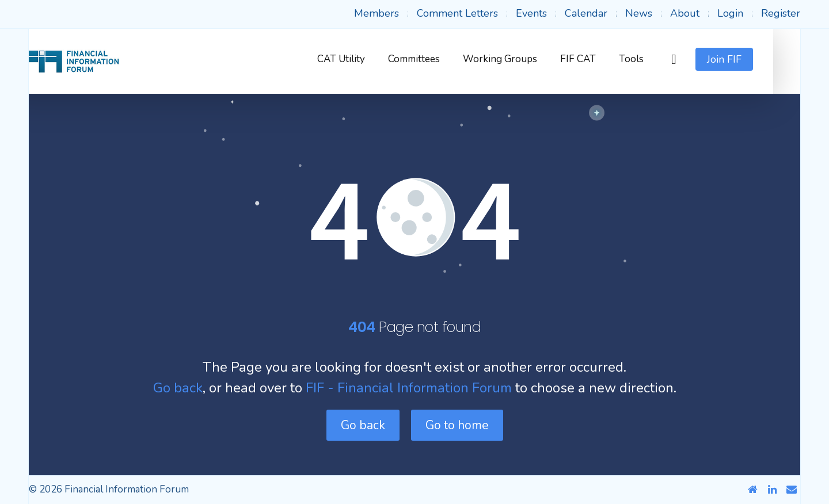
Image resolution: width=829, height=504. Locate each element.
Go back (178, 388)
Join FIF (751, 59)
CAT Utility (368, 59)
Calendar (586, 13)
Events (531, 13)
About (685, 13)
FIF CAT (605, 59)
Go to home (457, 425)
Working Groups (527, 59)
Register (781, 13)
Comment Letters (457, 13)
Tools (658, 59)
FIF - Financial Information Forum (409, 388)
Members (377, 13)
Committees (441, 59)
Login (730, 13)
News (639, 13)
